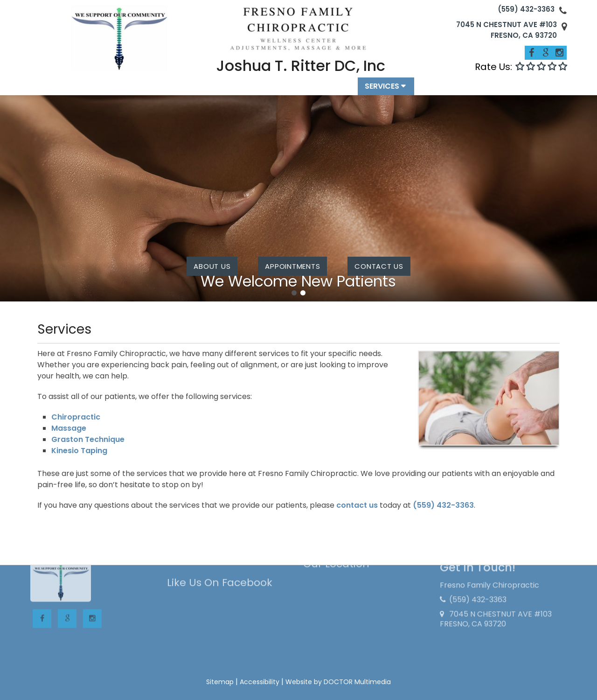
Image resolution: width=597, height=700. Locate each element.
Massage (69, 428)
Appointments (320, 91)
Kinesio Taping (79, 451)
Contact (442, 91)
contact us (379, 266)
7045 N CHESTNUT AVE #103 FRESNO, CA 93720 (507, 30)
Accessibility (260, 682)
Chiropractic (76, 417)
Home (147, 91)
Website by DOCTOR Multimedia (338, 682)
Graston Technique (88, 439)
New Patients (250, 91)
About (187, 91)
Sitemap (220, 682)
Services (382, 91)
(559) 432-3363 (526, 9)
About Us (212, 266)
